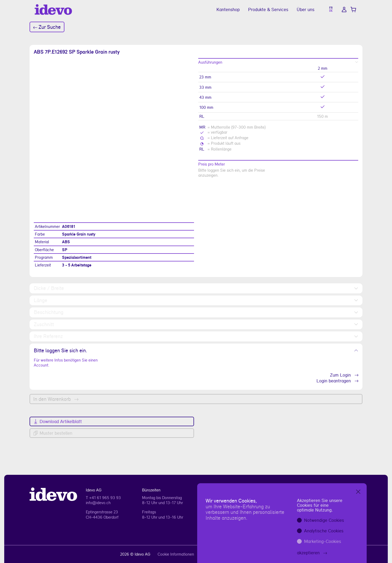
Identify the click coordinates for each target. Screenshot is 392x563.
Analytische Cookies (324, 531)
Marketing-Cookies (323, 541)
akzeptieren (312, 553)
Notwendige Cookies (324, 520)
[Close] (358, 492)
